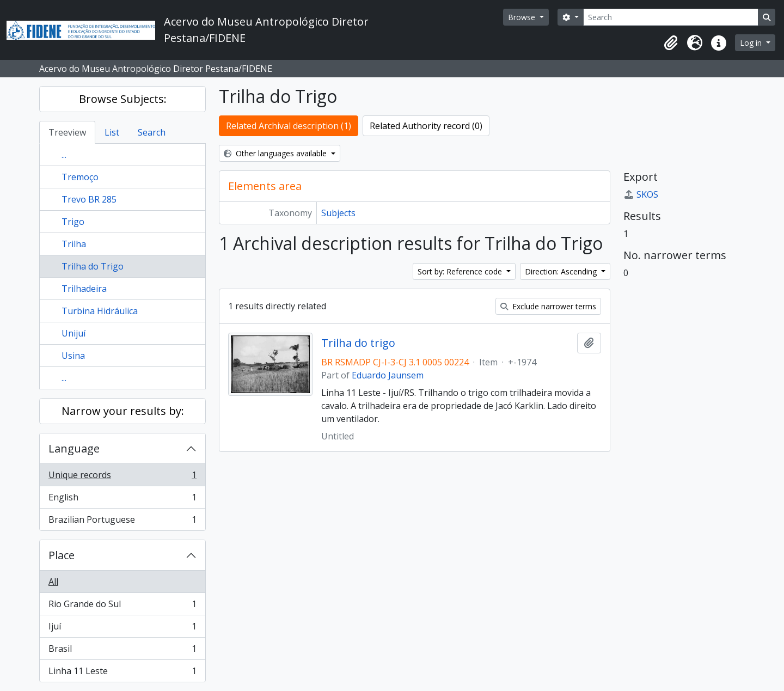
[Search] (671, 17)
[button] (671, 43)
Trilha (74, 244)
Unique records (122, 477)
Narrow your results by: (123, 411)
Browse (523, 17)
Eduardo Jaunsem (388, 375)
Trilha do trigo (358, 343)
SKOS (641, 194)
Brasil (122, 651)
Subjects (338, 213)
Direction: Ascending (562, 271)
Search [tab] (152, 132)
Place (62, 555)
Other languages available (276, 153)
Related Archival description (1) (289, 126)
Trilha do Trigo (93, 266)
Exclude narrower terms (548, 306)
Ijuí (122, 629)
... (64, 155)
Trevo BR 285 (89, 199)
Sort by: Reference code (461, 271)
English (122, 500)
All (53, 582)
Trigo (73, 222)
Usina (73, 356)
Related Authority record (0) (426, 126)
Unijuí (73, 333)
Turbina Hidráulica (100, 311)
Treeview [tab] (67, 132)
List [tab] (112, 132)
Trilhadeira (84, 289)
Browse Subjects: (123, 99)
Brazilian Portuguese (122, 522)
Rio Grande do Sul (122, 606)
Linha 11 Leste (122, 673)
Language (74, 448)
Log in (752, 43)
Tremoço (80, 177)
